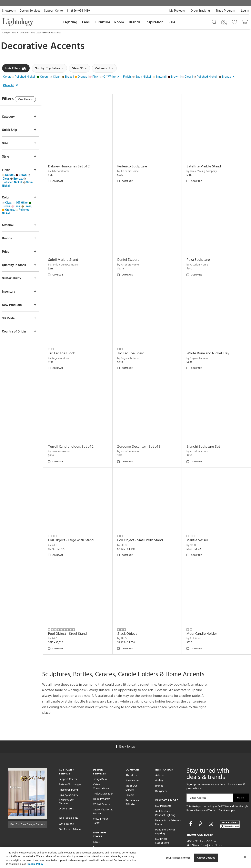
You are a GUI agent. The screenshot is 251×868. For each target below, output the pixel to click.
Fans (86, 22)
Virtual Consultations (101, 771)
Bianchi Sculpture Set (206, 437)
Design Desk (100, 764)
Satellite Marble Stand (206, 164)
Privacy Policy (195, 795)
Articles (160, 760)
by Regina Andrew (67, 350)
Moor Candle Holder (204, 618)
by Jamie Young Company (204, 169)
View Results (34, 100)
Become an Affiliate (132, 787)
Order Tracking (200, 11)
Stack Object (132, 618)
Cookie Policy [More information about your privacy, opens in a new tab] (35, 864)
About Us (131, 760)
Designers (161, 776)
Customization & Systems (103, 796)
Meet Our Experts (131, 772)
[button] (62, 77)
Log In (245, 11)
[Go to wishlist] (235, 22)
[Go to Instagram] (211, 808)
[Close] (245, 857)
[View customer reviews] (230, 809)
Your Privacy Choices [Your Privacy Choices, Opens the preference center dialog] (178, 858)
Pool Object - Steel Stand (75, 618)
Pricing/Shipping (68, 774)
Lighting (70, 22)
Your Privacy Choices (66, 786)
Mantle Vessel (200, 527)
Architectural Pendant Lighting (165, 798)
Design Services (30, 11)
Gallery (159, 765)
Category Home (9, 33)
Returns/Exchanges (70, 769)
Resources (99, 832)
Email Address (198, 782)
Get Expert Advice (70, 814)
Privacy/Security (68, 780)
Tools (96, 827)
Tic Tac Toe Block (69, 346)
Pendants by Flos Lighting (165, 816)
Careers (130, 780)
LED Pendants (163, 790)
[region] (125, 857)
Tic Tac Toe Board (136, 346)
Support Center (54, 11)
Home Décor (35, 33)
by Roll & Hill (196, 623)
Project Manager (103, 778)
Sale (172, 22)
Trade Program (225, 11)
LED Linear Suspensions (162, 825)
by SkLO (61, 532)
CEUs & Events (101, 789)
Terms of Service (218, 795)
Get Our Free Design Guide (27, 808)
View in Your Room (100, 805)
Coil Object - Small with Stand (145, 527)
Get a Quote (66, 809)
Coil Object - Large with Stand (79, 527)
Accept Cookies (206, 858)
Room (119, 22)
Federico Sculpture (137, 164)
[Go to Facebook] (191, 808)
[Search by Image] (224, 22)
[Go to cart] (245, 21)
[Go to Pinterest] (201, 808)
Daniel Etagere (134, 255)
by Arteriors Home (67, 169)
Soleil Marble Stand (71, 255)
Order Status (66, 793)
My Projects (177, 11)
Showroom (9, 11)
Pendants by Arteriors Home (168, 807)
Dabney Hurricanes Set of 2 (77, 164)
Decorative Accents (52, 33)
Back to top (125, 731)
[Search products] (214, 22)
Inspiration (155, 22)
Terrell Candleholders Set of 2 (79, 437)
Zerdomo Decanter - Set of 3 (144, 437)
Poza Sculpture (201, 255)
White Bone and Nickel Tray (210, 346)
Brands (135, 22)
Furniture (102, 22)
